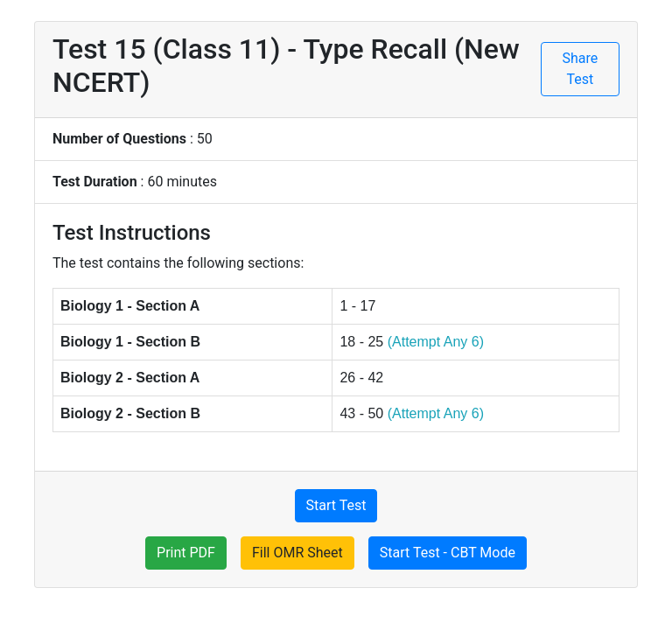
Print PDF (186, 553)
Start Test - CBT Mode (448, 553)
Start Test (336, 505)
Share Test (581, 69)
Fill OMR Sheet (297, 553)
